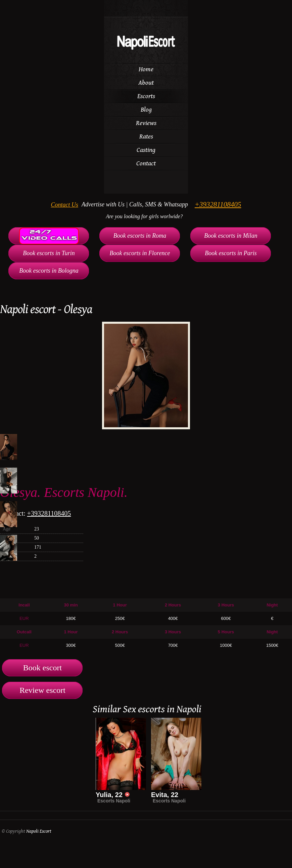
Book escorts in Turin (49, 253)
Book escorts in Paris (231, 253)
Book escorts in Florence (140, 253)
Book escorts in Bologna (49, 271)
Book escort (42, 668)
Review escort (42, 690)
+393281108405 (218, 204)
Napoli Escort (39, 831)
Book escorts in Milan (231, 236)
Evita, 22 (165, 795)
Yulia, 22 (113, 795)
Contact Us (64, 205)
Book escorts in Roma (140, 236)
